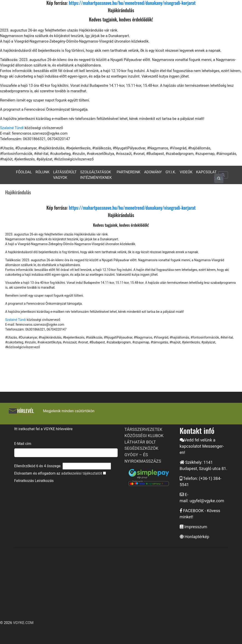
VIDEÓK (186, 172)
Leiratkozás (44, 481)
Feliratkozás (24, 481)
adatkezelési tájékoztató (81, 473)
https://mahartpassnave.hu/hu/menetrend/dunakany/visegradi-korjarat (132, 208)
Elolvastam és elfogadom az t (58, 473)
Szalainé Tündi (12, 128)
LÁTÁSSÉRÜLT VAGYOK (65, 175)
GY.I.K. (171, 172)
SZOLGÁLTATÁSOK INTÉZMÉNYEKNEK (96, 175)
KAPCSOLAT (206, 172)
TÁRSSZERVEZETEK (144, 429)
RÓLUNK (42, 172)
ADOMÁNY (153, 172)
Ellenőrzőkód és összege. (38, 466)
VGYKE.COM (23, 623)
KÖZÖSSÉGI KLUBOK (144, 436)
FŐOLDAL (24, 172)
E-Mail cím (23, 444)
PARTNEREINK (128, 172)
